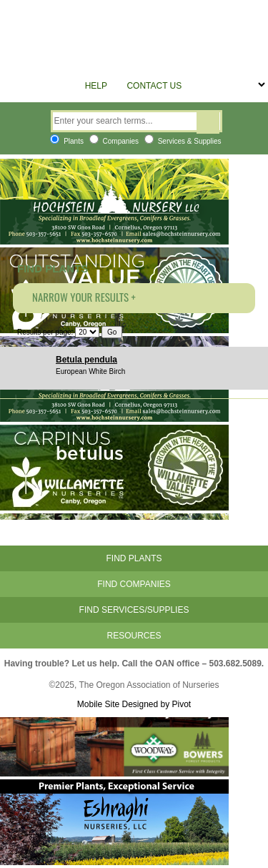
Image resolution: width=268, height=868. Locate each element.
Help (96, 86)
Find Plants (134, 558)
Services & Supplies (183, 141)
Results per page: (45, 332)
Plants (67, 141)
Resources (134, 636)
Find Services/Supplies (134, 610)
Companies (114, 141)
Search (208, 123)
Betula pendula (86, 360)
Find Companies (134, 584)
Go (112, 332)
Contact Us (154, 86)
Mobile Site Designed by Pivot (134, 704)
